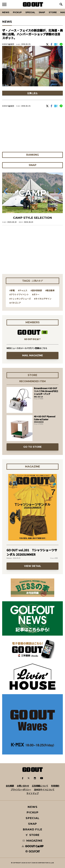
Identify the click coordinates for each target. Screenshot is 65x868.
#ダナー (36, 294)
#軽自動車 (50, 290)
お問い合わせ (23, 786)
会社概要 (10, 786)
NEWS (32, 807)
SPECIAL (30, 12)
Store (53, 12)
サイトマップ (32, 793)
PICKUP (17, 12)
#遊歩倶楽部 (36, 290)
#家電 (12, 290)
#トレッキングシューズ (20, 299)
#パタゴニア (15, 303)
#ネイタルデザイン (43, 299)
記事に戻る (32, 93)
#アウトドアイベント (19, 294)
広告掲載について (40, 786)
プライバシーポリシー (21, 790)
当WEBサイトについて (44, 790)
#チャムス (23, 290)
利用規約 (55, 786)
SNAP (42, 12)
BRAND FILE (32, 829)
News (6, 12)
